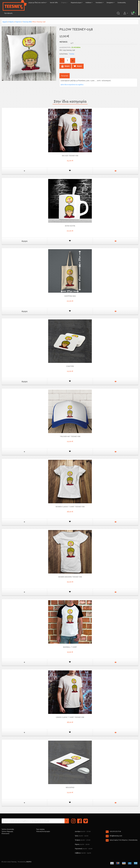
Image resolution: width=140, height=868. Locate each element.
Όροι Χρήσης (40, 829)
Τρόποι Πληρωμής (7, 831)
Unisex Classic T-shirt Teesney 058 (70, 717)
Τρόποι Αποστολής (8, 829)
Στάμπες (11, 22)
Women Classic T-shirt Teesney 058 (70, 507)
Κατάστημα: (64, 54)
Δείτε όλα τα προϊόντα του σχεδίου (72, 85)
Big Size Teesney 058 (70, 156)
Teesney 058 (27, 22)
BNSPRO (29, 862)
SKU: (61, 50)
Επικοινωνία (5, 833)
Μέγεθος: (64, 42)
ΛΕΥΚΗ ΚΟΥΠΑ (70, 226)
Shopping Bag (70, 296)
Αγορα (24, 241)
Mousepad (70, 787)
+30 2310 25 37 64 (115, 831)
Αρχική (5, 22)
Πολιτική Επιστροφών (43, 831)
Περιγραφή (65, 76)
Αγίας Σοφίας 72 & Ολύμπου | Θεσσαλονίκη (123, 840)
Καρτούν (18, 22)
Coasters (70, 366)
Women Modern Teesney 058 (70, 577)
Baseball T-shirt (70, 647)
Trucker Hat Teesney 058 (70, 436)
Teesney (72, 54)
